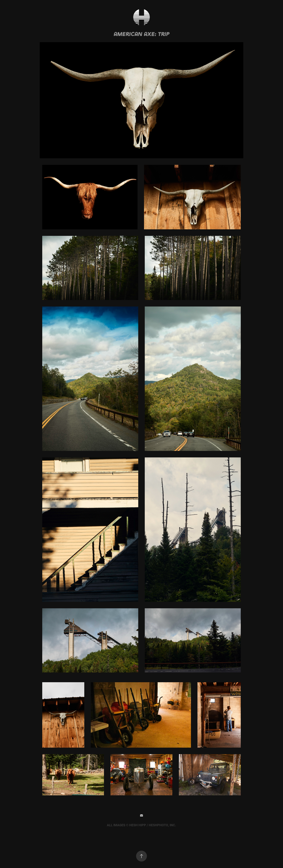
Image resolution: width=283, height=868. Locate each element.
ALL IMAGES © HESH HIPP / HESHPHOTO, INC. (141, 825)
